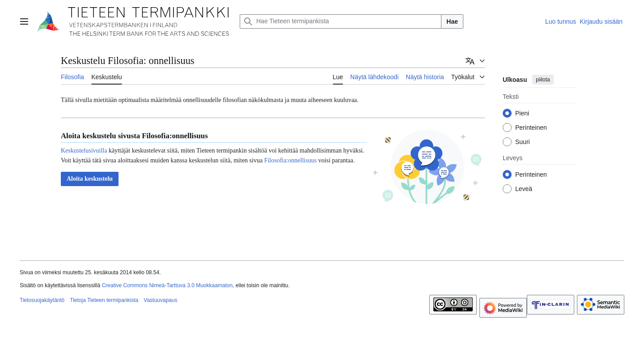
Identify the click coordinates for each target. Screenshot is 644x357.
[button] (90, 179)
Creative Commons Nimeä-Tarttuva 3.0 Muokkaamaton (167, 285)
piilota (543, 80)
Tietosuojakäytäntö (42, 300)
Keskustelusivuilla (84, 151)
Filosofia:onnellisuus (290, 160)
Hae (452, 21)
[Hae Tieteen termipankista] (341, 21)
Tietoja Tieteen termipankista (104, 300)
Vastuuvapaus (160, 300)
